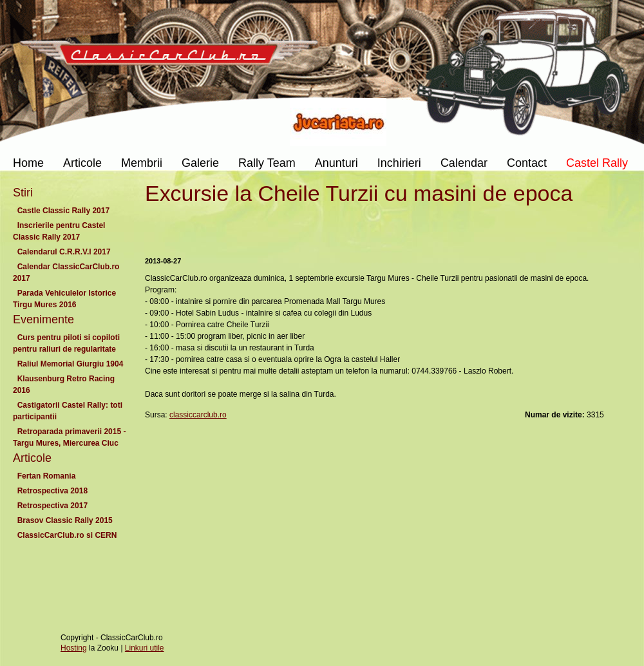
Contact (527, 163)
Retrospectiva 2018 (52, 491)
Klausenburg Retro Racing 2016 (64, 385)
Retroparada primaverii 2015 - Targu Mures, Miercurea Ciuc (69, 437)
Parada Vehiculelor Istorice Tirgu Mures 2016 (64, 299)
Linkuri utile (145, 648)
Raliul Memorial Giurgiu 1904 (70, 364)
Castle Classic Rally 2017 (63, 211)
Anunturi (336, 163)
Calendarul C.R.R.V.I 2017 (64, 252)
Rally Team (267, 163)
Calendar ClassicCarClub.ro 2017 (66, 272)
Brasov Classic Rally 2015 (65, 520)
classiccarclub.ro (198, 415)
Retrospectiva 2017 (52, 506)
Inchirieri (399, 163)
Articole (82, 163)
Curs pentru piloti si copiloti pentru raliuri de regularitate (67, 343)
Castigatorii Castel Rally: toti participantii (68, 411)
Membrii (142, 163)
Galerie (200, 163)
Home (28, 163)
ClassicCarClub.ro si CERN (67, 535)
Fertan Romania (46, 476)
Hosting (74, 648)
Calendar (464, 163)
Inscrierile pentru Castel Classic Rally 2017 (59, 231)
